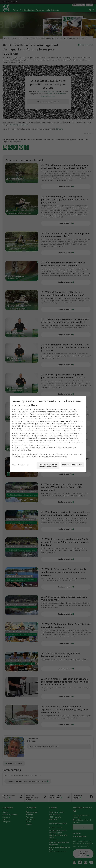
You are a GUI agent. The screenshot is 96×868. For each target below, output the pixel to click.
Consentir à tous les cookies (72, 465)
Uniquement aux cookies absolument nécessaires (48, 466)
